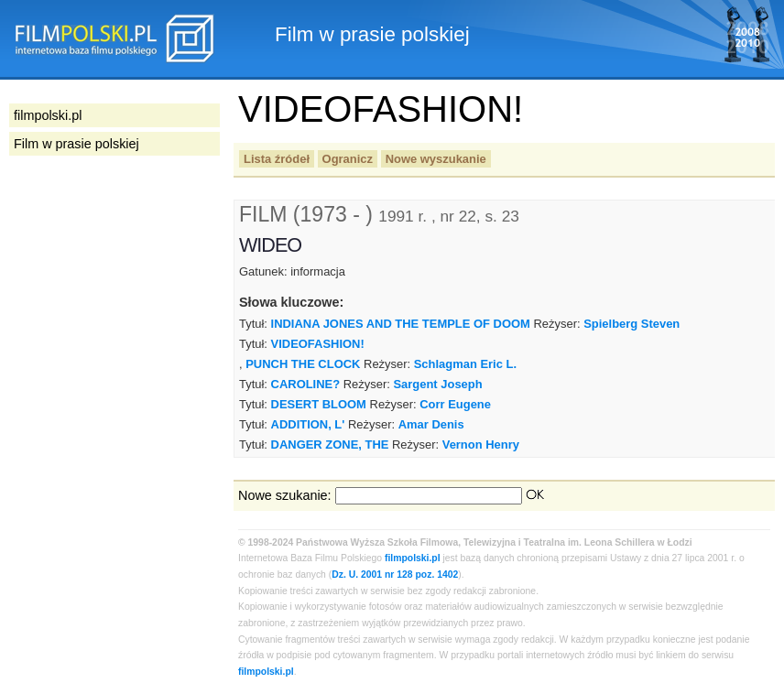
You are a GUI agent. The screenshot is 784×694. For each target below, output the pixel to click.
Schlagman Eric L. (465, 364)
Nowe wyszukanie (436, 159)
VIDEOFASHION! (318, 344)
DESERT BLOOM (319, 404)
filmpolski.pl (413, 558)
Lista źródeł (277, 159)
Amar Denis (431, 424)
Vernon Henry (481, 445)
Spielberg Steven (632, 324)
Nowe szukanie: (285, 495)
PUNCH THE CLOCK (303, 364)
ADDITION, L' (308, 424)
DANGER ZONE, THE (330, 445)
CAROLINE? (306, 384)
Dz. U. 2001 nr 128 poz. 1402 (395, 575)
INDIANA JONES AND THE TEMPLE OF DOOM (401, 324)
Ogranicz (348, 159)
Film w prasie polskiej (76, 144)
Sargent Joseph (437, 384)
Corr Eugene (455, 404)
